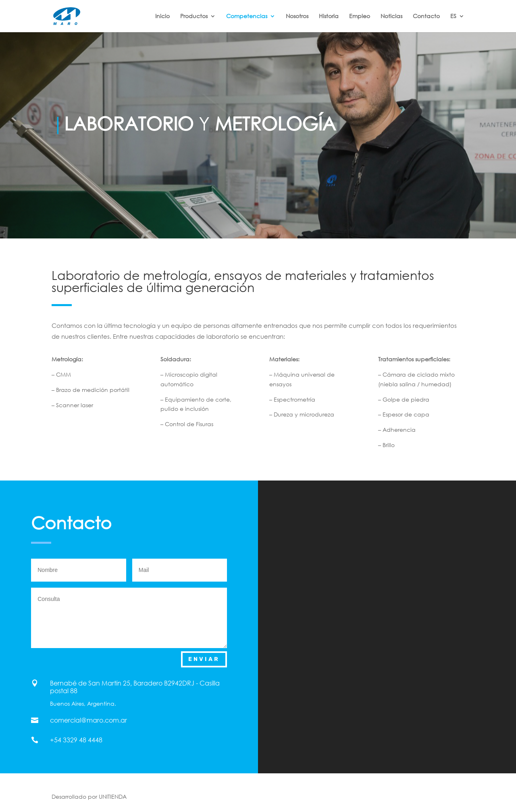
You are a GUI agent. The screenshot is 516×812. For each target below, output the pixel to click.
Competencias (247, 16)
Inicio (162, 16)
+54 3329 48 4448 (76, 740)
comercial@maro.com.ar (88, 720)
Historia (329, 16)
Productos (194, 16)
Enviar (204, 659)
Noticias (391, 16)
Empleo (360, 16)
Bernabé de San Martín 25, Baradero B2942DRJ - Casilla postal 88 (135, 687)
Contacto (426, 16)
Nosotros (297, 16)
